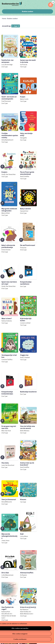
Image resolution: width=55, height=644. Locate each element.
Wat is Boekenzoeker (10, 581)
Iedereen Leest (31, 614)
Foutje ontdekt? (34, 581)
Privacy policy (48, 602)
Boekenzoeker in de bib (10, 587)
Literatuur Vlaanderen (23, 616)
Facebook (48, 611)
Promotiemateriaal (9, 594)
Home (4, 19)
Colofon (31, 590)
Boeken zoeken (28, 11)
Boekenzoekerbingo (9, 590)
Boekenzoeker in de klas (11, 584)
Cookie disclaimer (47, 605)
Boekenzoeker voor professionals (40, 587)
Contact (31, 594)
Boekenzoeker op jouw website (40, 584)
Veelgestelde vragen (9, 597)
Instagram (51, 611)
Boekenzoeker (12, 4)
